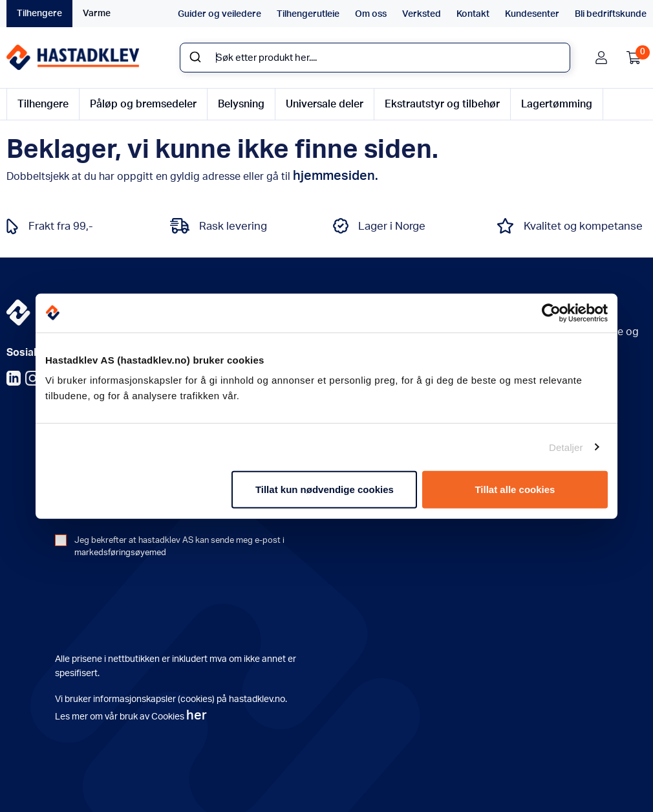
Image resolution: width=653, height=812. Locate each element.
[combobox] (375, 58)
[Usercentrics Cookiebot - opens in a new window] (551, 313)
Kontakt (473, 14)
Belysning (241, 104)
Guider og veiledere (219, 14)
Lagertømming (557, 104)
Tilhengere (39, 14)
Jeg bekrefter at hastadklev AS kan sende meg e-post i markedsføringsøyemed (179, 547)
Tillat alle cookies (515, 489)
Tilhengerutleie (308, 14)
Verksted (422, 14)
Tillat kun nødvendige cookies (325, 489)
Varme (97, 14)
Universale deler (325, 104)
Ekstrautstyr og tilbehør (442, 104)
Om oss (371, 14)
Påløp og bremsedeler (143, 104)
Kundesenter (532, 14)
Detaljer (566, 447)
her (197, 716)
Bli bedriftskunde (611, 14)
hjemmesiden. (336, 176)
